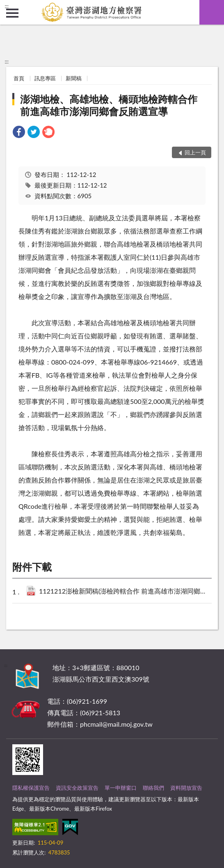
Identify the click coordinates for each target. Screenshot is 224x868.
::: (7, 6)
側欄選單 (12, 13)
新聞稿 (74, 78)
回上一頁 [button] (195, 152)
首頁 (19, 78)
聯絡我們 (153, 788)
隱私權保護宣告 (31, 788)
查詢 (212, 12)
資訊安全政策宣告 (77, 788)
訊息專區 (45, 78)
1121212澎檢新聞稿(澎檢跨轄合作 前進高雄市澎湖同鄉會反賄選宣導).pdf (124, 592)
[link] (19, 133)
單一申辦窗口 (121, 788)
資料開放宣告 (186, 788)
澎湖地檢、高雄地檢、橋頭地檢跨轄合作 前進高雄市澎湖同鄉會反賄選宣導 (114, 105)
